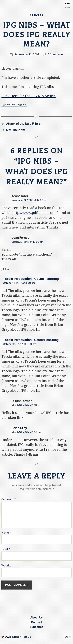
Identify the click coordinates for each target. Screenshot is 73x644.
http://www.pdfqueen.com (34, 213)
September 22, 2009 (27, 54)
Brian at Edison (14, 105)
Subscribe (37, 627)
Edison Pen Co (22, 637)
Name (6, 533)
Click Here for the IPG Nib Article (28, 96)
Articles (36, 15)
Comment (9, 499)
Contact (36, 622)
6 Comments (55, 54)
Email (6, 549)
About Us (36, 617)
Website (6, 566)
